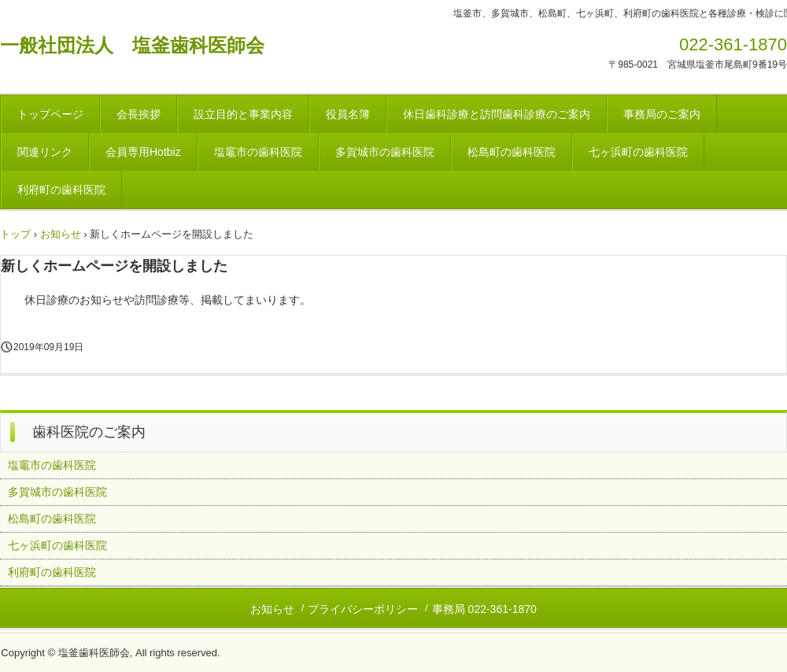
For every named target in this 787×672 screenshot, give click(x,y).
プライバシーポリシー (363, 609)
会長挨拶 (139, 114)
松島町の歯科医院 (512, 152)
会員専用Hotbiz (143, 152)
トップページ (50, 114)
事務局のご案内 (662, 114)
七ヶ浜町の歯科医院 (638, 152)
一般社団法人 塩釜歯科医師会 (132, 45)
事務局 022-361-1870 (484, 609)
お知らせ (61, 234)
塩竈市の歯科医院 (258, 152)
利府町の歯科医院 (61, 190)
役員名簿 (348, 114)
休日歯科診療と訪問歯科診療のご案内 (497, 114)
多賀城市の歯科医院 (385, 152)
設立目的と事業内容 (243, 114)
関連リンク (45, 152)
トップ (15, 234)
